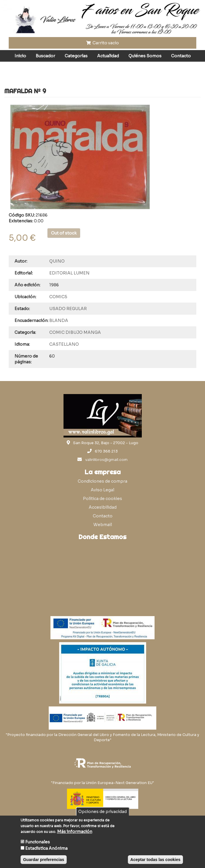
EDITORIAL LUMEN (69, 273)
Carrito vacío (103, 43)
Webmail (103, 525)
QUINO (57, 261)
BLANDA (59, 321)
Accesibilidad (103, 507)
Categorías (76, 56)
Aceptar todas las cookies (156, 860)
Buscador (45, 56)
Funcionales (38, 842)
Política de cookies (102, 499)
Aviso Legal (102, 490)
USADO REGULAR (68, 309)
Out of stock (64, 233)
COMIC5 (58, 297)
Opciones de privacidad (102, 812)
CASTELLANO (64, 344)
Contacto (181, 56)
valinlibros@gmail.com (106, 460)
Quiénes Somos (145, 56)
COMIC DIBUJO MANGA (75, 332)
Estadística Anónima (46, 848)
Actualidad (108, 56)
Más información (75, 832)
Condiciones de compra (102, 481)
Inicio (20, 56)
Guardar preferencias (44, 860)
